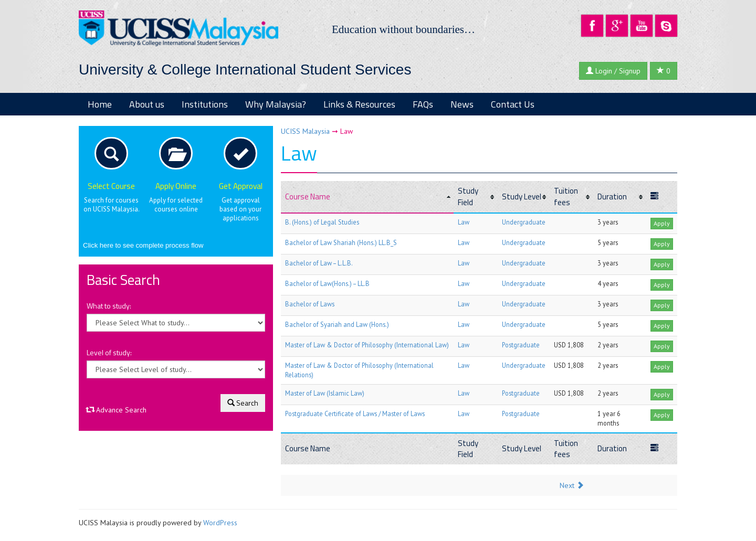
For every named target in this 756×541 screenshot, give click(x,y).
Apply (662, 223)
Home (100, 104)
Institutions (205, 104)
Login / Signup (613, 71)
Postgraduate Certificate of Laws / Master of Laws (355, 413)
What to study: (109, 306)
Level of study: (109, 353)
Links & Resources (359, 104)
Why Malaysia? (276, 104)
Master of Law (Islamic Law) (325, 393)
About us (147, 104)
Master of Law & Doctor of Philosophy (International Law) (367, 345)
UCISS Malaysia (305, 131)
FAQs (423, 104)
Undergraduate (524, 222)
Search (243, 403)
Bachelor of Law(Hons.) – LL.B (327, 283)
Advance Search (117, 410)
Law (464, 222)
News (462, 104)
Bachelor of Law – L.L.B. (319, 263)
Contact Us (513, 104)
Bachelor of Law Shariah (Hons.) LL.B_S (341, 242)
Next (572, 485)
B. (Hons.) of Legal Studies (322, 222)
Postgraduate (521, 345)
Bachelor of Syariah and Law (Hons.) (337, 324)
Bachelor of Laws (310, 304)
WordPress (220, 523)
